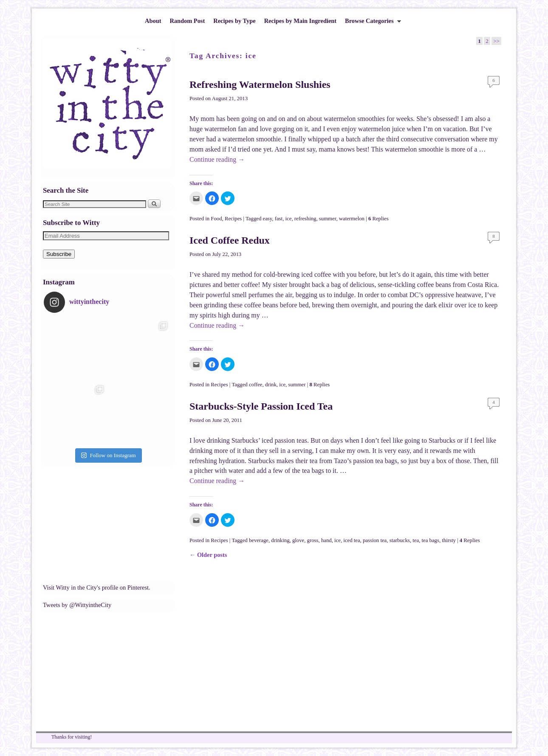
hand (326, 540)
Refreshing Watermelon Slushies (260, 84)
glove (298, 540)
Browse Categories (371, 23)
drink (271, 385)
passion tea (375, 540)
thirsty (449, 540)
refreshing (305, 219)
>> (496, 41)
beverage (259, 540)
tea (416, 540)
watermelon (352, 219)
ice (289, 219)
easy (268, 219)
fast (279, 219)
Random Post (187, 21)
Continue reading (217, 159)
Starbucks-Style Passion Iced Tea (261, 406)
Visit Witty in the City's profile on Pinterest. (97, 587)
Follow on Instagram (108, 455)
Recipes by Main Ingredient (300, 21)
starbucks (400, 540)
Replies (379, 219)
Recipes (233, 219)
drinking (280, 540)
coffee (256, 385)
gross (313, 540)
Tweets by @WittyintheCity (77, 605)
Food (216, 219)
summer (328, 219)
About (153, 21)
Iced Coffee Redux (230, 240)
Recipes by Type (234, 21)
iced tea (352, 540)
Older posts (208, 555)
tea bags (430, 540)
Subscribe (59, 254)
